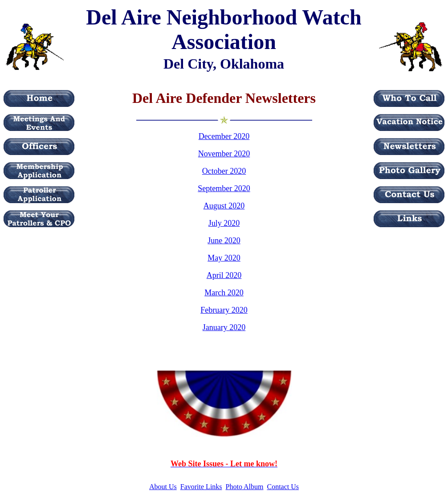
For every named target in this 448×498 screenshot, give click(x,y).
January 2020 (224, 327)
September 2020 (224, 188)
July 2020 (224, 223)
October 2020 (224, 171)
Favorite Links (201, 487)
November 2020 (224, 154)
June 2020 (224, 241)
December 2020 (224, 136)
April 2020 (224, 275)
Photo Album (245, 487)
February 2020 (224, 310)
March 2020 (224, 293)
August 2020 (224, 206)
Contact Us (283, 487)
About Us (163, 487)
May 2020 (224, 258)
